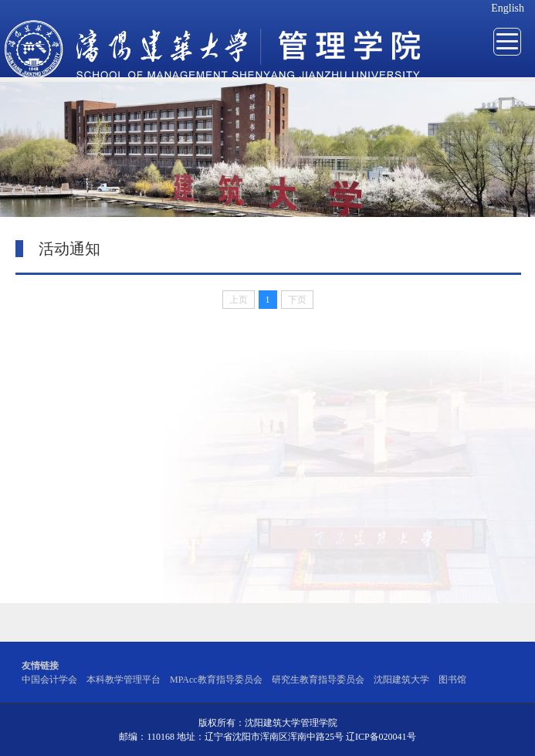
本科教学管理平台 (124, 680)
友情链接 (40, 666)
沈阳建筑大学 (401, 680)
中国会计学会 (49, 680)
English (508, 8)
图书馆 (452, 680)
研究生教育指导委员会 (318, 680)
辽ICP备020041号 (381, 737)
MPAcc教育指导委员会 (216, 680)
